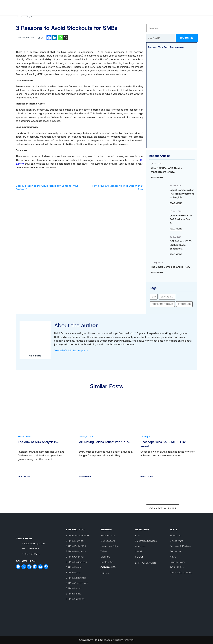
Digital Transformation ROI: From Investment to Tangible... (182, 194)
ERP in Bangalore (76, 551)
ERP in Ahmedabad (77, 535)
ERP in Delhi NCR (76, 546)
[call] (142, 5)
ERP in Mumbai (75, 541)
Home (19, 16)
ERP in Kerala (74, 567)
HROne (105, 573)
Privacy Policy (177, 562)
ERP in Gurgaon (75, 599)
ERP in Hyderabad (76, 562)
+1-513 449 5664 (31, 554)
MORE (173, 529)
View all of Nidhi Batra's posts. (71, 350)
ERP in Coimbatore (77, 583)
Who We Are (112, 5)
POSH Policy (177, 567)
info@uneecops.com (34, 543)
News (173, 557)
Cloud (138, 551)
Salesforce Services (146, 541)
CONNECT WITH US (163, 508)
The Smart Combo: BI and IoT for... (171, 267)
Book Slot (164, 5)
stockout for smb (162, 304)
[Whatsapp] (60, 38)
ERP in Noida (73, 593)
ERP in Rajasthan (76, 578)
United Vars (176, 541)
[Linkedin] (55, 38)
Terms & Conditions (181, 572)
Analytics (140, 546)
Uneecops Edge (110, 546)
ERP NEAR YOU (75, 529)
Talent (104, 551)
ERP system (167, 297)
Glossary (105, 557)
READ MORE (157, 177)
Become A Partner (180, 546)
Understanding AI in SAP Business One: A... (181, 219)
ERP (154, 297)
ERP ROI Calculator (146, 563)
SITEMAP (106, 529)
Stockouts (184, 304)
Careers (128, 5)
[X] (66, 38)
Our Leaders (108, 541)
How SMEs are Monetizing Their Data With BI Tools (118, 187)
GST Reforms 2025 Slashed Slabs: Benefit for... (181, 245)
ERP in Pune (73, 572)
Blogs (29, 16)
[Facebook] (49, 38)
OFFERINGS (142, 529)
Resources (175, 551)
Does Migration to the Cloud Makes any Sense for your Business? (47, 187)
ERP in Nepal (73, 588)
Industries (175, 535)
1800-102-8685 (30, 548)
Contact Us (187, 5)
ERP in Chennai (75, 557)
